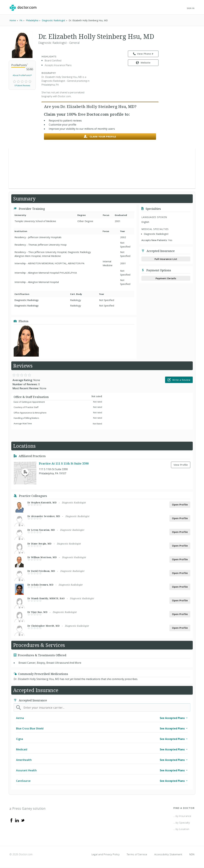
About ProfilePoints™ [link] (22, 75)
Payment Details (166, 278)
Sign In (191, 8)
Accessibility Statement (168, 854)
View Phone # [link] (143, 54)
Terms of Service (137, 854)
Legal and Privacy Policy (106, 854)
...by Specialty (182, 823)
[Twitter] (23, 820)
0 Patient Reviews (22, 85)
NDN (192, 854)
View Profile (181, 465)
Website (143, 63)
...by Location (181, 829)
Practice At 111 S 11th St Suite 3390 (64, 463)
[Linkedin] (17, 820)
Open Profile (180, 504)
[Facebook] (11, 820)
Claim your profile (100, 137)
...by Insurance (182, 816)
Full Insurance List (166, 259)
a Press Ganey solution (28, 808)
